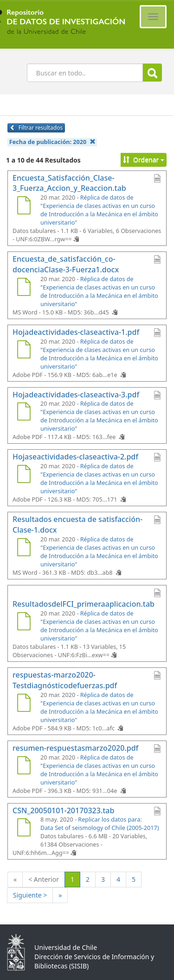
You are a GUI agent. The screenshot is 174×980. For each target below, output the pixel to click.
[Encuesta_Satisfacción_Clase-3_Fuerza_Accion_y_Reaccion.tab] (24, 207)
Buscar (152, 73)
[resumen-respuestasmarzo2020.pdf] (24, 766)
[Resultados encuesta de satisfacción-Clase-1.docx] (24, 548)
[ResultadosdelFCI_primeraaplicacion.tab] (24, 622)
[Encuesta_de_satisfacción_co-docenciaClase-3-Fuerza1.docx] (24, 288)
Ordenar (144, 160)
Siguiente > (30, 895)
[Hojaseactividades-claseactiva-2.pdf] (24, 475)
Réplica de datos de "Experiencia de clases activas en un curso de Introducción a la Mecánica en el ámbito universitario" (99, 210)
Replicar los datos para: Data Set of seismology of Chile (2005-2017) (100, 824)
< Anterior (44, 879)
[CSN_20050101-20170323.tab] (24, 829)
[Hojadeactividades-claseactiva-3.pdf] (24, 413)
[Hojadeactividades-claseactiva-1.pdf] (24, 351)
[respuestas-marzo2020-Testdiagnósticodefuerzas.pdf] (24, 704)
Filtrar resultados (36, 128)
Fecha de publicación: (52, 142)
